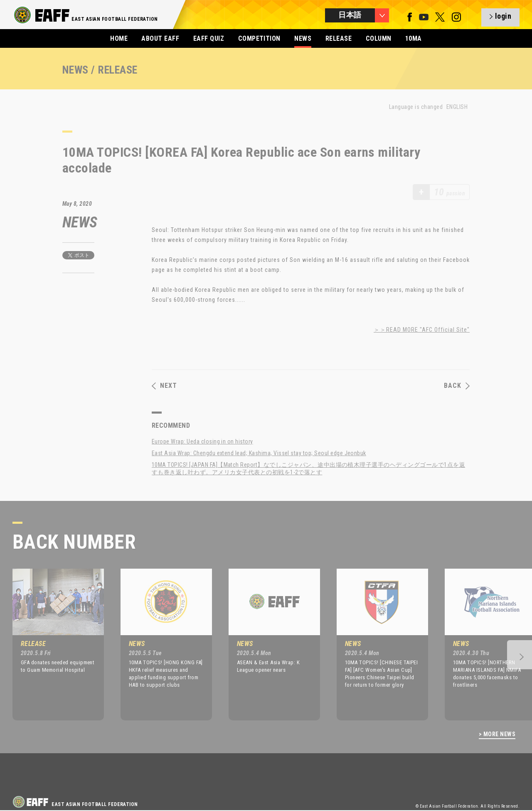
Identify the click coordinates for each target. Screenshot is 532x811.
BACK (457, 386)
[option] (52, 644)
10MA (414, 38)
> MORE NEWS (497, 734)
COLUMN (379, 38)
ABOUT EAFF (160, 38)
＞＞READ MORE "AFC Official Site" (422, 330)
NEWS (303, 38)
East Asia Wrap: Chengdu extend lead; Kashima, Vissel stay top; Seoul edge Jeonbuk (259, 453)
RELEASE (339, 38)
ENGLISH (457, 107)
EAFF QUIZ (209, 38)
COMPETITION (259, 38)
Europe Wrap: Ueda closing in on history (202, 441)
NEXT (164, 386)
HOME (119, 38)
